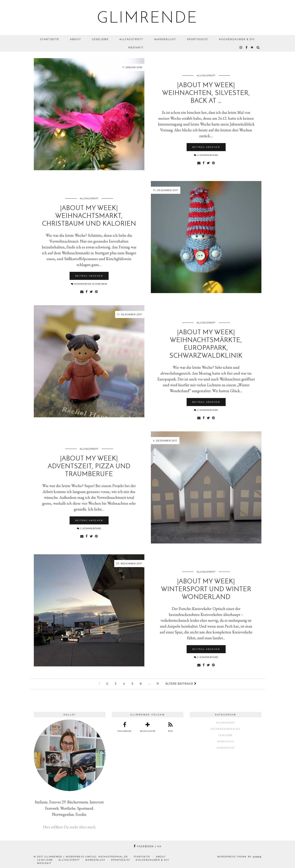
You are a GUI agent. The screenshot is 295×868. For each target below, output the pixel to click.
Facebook (148, 846)
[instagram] (241, 47)
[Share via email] (199, 163)
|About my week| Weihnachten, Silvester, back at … (206, 93)
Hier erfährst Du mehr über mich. (70, 827)
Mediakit (136, 47)
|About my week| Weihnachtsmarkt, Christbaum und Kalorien (89, 216)
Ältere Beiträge (181, 684)
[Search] (258, 47)
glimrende (147, 19)
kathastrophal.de (113, 857)
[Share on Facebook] (204, 163)
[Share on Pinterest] (213, 163)
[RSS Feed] (170, 727)
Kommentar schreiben (89, 284)
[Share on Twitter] (208, 163)
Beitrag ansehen (206, 147)
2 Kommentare (206, 410)
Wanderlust (165, 39)
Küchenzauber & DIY (237, 39)
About (76, 39)
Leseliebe (100, 39)
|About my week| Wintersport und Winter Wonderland (206, 590)
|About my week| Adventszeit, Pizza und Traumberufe (89, 467)
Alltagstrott (131, 39)
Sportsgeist (198, 39)
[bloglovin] (252, 47)
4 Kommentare (206, 155)
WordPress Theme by (239, 857)
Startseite (50, 39)
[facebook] (247, 47)
